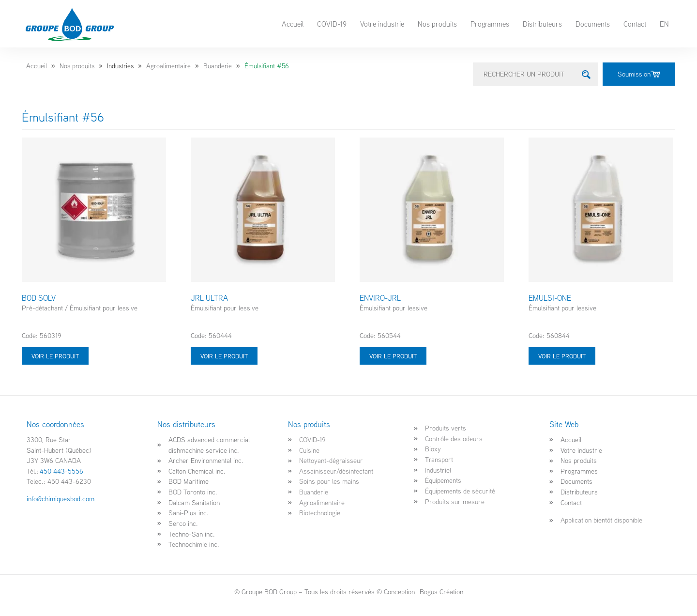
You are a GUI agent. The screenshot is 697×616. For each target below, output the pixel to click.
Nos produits (437, 24)
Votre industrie (382, 24)
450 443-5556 (61, 471)
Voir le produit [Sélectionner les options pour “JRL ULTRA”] (224, 356)
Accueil (293, 24)
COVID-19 (332, 24)
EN (664, 24)
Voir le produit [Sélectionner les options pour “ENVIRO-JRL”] (393, 356)
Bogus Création (440, 592)
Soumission (639, 74)
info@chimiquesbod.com (61, 499)
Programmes (490, 24)
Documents (593, 24)
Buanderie (218, 66)
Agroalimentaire (168, 66)
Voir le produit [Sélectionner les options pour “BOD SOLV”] (55, 356)
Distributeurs (542, 24)
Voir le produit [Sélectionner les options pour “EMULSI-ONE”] (562, 356)
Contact (635, 24)
